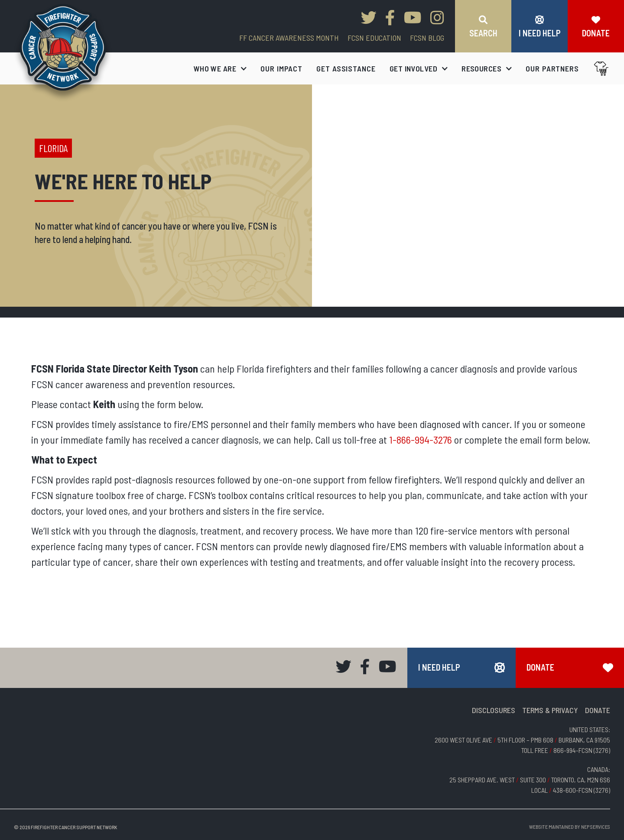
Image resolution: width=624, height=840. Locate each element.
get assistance (346, 68)
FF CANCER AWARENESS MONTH (289, 38)
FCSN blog (427, 38)
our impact (281, 68)
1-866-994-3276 (421, 439)
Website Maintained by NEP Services (570, 827)
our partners (552, 68)
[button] (220, 68)
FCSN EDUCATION (374, 38)
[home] (63, 53)
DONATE (598, 710)
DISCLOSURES (494, 710)
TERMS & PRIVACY (550, 710)
